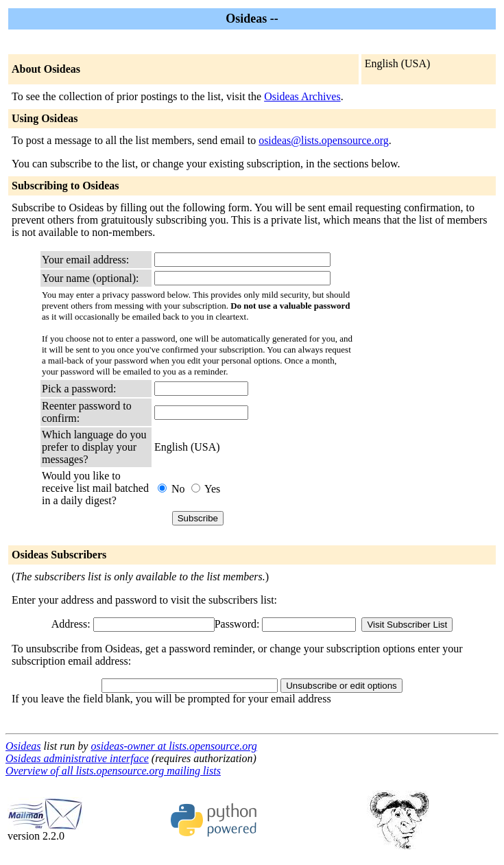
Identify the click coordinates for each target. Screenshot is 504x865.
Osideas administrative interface (77, 758)
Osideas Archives (302, 96)
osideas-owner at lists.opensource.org (173, 746)
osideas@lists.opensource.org (324, 140)
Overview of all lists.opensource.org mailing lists (113, 771)
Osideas (23, 746)
